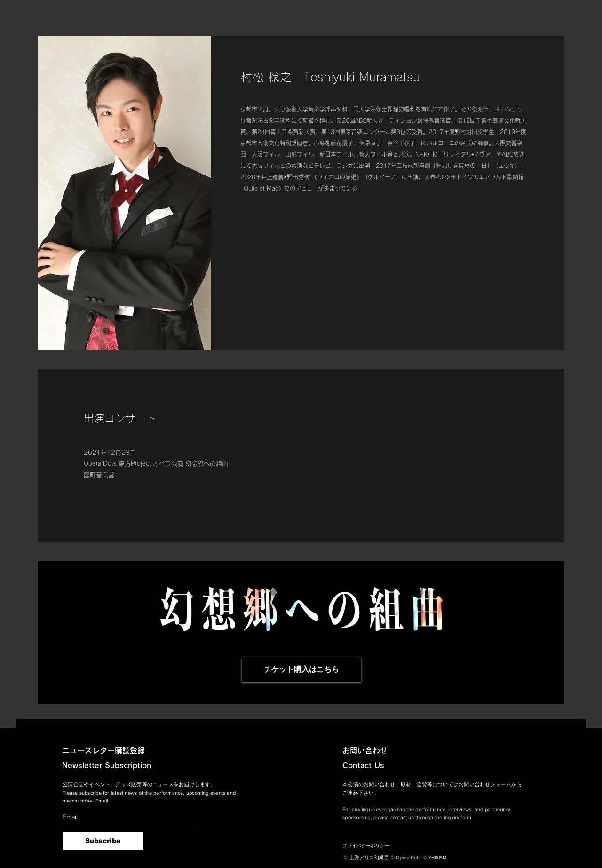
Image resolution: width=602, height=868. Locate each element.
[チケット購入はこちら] (301, 670)
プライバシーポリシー (366, 846)
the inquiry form (453, 817)
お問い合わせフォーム (485, 784)
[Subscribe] (103, 841)
